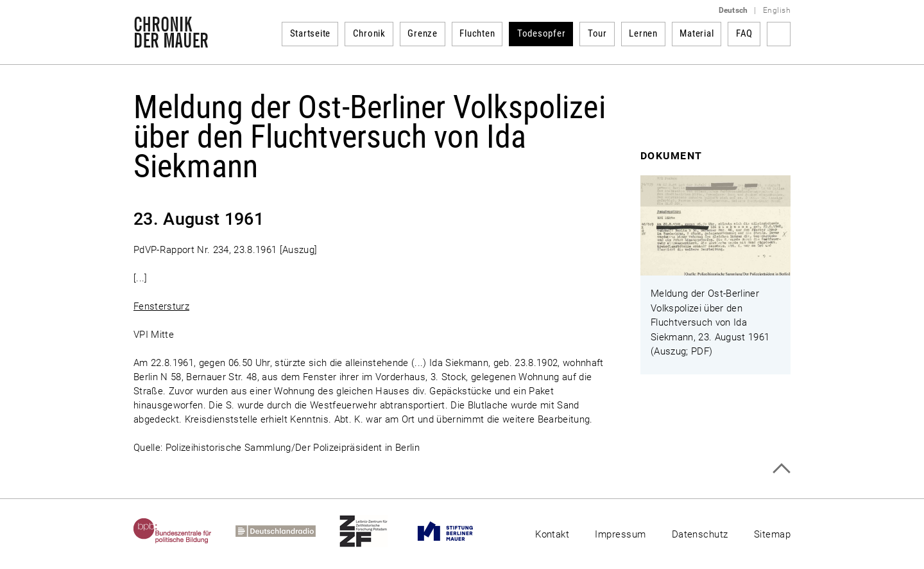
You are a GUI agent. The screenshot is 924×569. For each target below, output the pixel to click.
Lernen (643, 33)
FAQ (744, 33)
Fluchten (477, 33)
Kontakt (552, 534)
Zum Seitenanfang (781, 468)
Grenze (423, 33)
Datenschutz (700, 534)
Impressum (620, 534)
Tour (597, 33)
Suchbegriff (779, 34)
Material (697, 33)
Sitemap (772, 534)
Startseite (311, 33)
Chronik (369, 33)
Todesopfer (542, 33)
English (777, 10)
